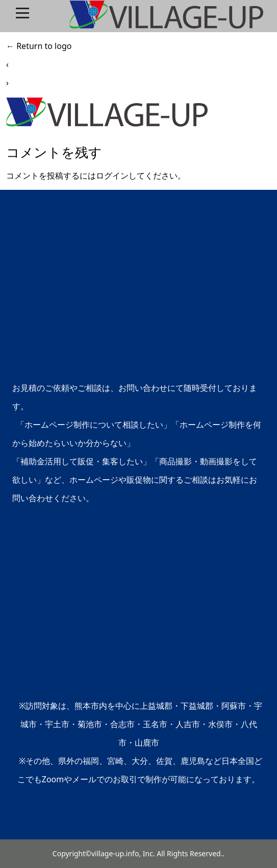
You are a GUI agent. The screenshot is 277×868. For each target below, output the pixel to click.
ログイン (112, 176)
